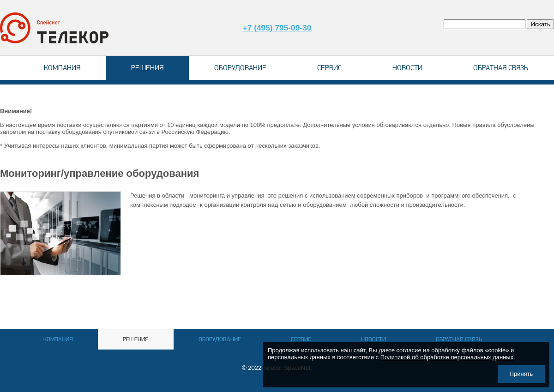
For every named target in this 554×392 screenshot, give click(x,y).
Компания (62, 68)
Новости (407, 68)
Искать (540, 24)
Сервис (329, 68)
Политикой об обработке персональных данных (447, 357)
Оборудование (240, 68)
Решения (147, 68)
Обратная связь (501, 68)
